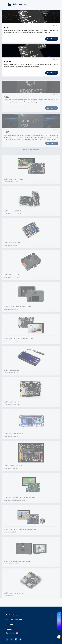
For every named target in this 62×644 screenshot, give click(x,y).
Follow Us (10, 629)
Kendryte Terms (33, 615)
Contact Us (33, 624)
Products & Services (33, 620)
